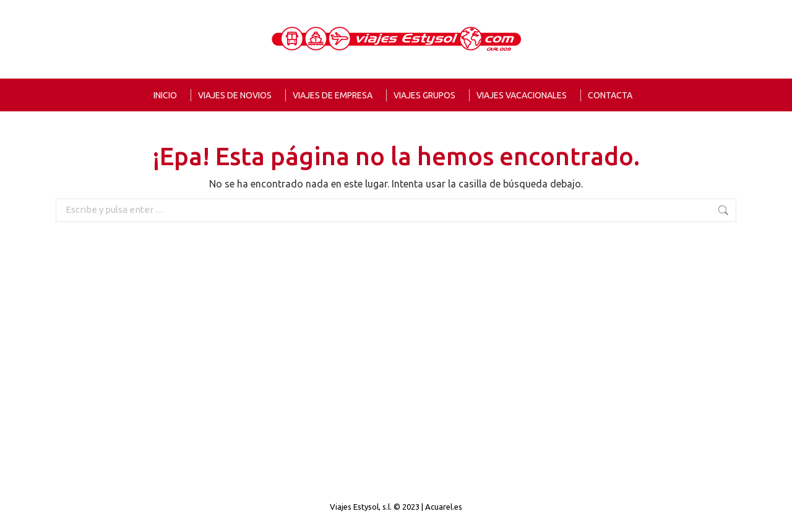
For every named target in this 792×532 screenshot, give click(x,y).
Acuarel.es (444, 507)
